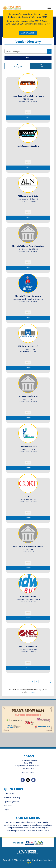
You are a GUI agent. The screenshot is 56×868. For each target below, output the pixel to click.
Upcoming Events (12, 801)
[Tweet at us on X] (28, 780)
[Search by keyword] (26, 51)
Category (17, 66)
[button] (49, 51)
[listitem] (28, 97)
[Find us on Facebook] (23, 780)
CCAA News (9, 793)
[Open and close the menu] (38, 8)
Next (51, 682)
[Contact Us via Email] (33, 780)
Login (33, 692)
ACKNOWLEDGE (28, 33)
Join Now (8, 806)
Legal (28, 863)
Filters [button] (28, 58)
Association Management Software (28, 852)
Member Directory (12, 797)
